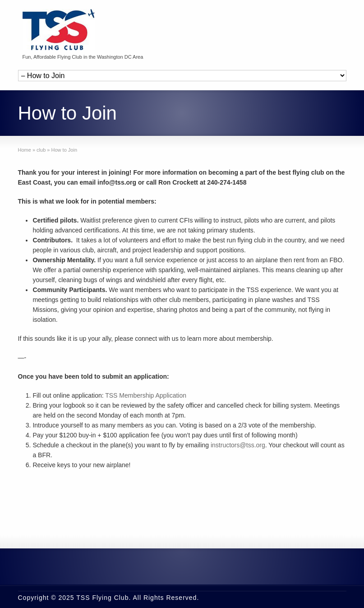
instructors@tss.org (238, 445)
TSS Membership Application (146, 395)
